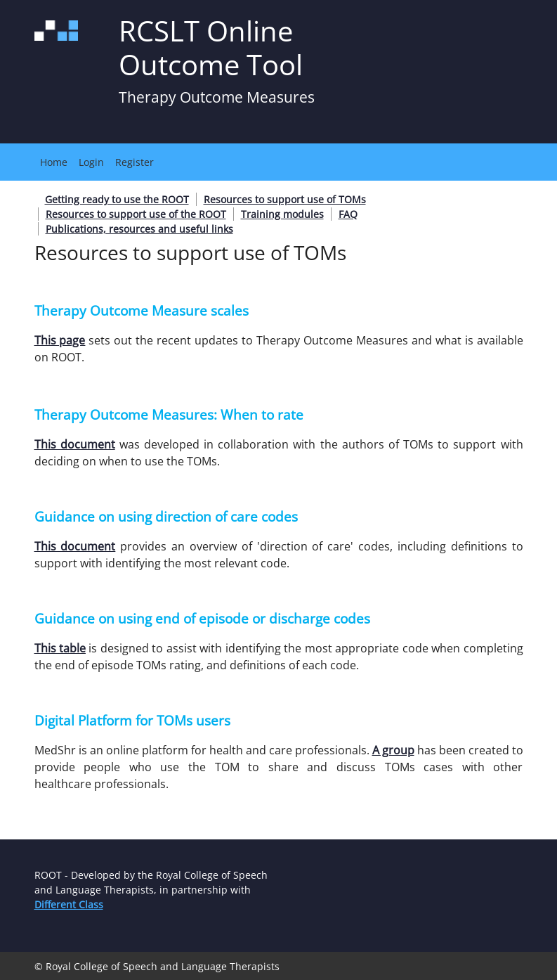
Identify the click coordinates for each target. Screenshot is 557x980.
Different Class (69, 904)
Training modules (282, 214)
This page (60, 340)
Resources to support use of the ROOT (136, 214)
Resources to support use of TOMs (285, 199)
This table (60, 648)
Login (91, 162)
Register (135, 162)
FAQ (348, 214)
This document (75, 444)
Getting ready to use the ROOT (117, 199)
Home (54, 162)
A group (393, 750)
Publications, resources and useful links (139, 229)
